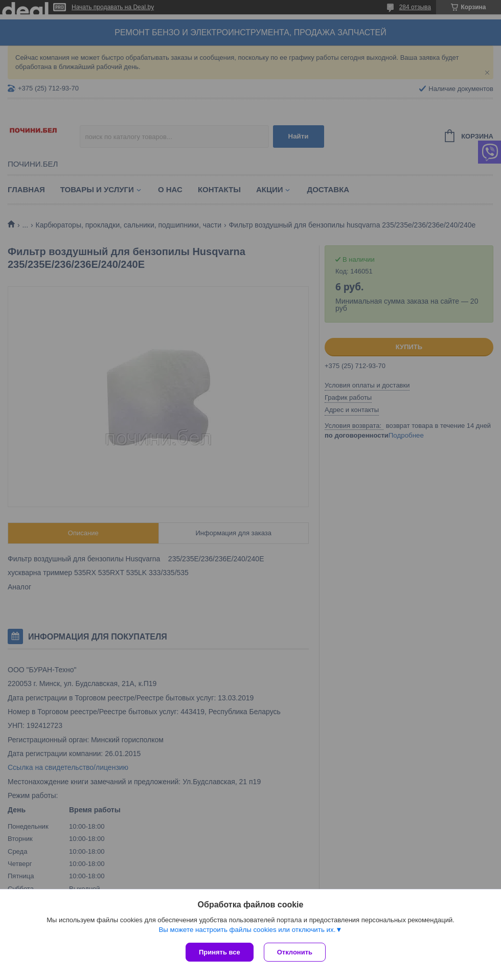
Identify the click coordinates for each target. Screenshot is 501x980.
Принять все (220, 952)
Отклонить (295, 952)
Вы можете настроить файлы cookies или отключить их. (247, 930)
